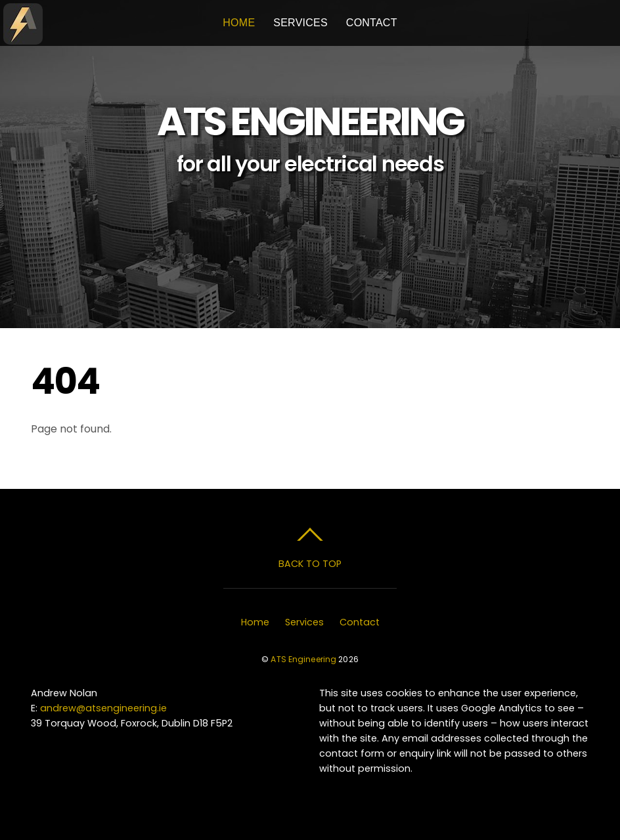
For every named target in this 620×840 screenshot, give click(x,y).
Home (239, 23)
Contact (372, 23)
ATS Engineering (303, 659)
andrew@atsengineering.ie (103, 708)
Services (300, 23)
